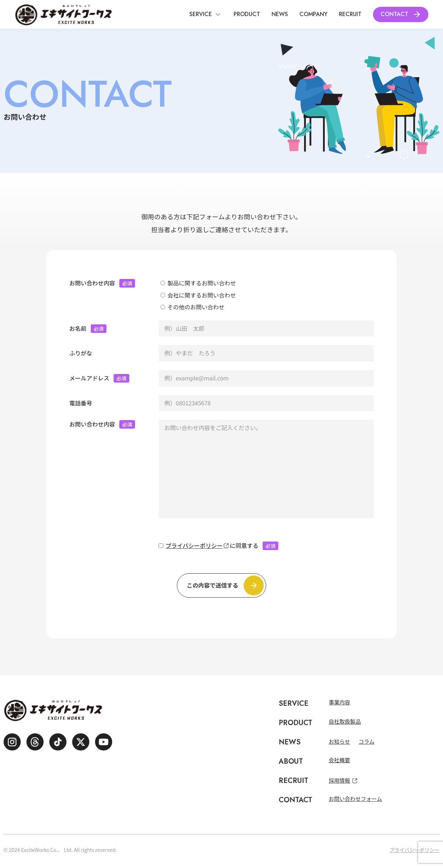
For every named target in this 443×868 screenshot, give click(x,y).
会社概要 (339, 760)
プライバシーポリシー (194, 545)
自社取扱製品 (345, 721)
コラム (367, 741)
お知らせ (339, 741)
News (280, 14)
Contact (394, 14)
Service (201, 14)
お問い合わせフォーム (355, 799)
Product (247, 14)
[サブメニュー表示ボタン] (218, 14)
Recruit (350, 14)
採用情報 (339, 780)
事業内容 (339, 702)
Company (313, 14)
